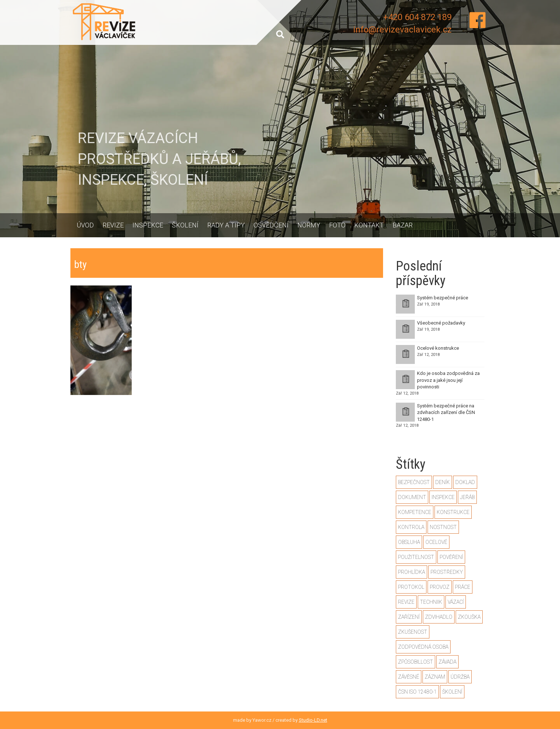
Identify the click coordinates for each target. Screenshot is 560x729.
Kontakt (369, 225)
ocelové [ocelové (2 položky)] (436, 542)
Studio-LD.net (313, 720)
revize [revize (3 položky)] (406, 602)
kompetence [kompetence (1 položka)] (415, 512)
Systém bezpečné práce (443, 298)
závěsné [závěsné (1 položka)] (409, 677)
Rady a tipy (226, 225)
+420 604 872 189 (417, 17)
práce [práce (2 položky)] (463, 587)
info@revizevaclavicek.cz (402, 30)
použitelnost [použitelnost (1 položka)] (416, 557)
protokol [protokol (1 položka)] (411, 587)
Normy (309, 225)
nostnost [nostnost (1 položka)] (443, 527)
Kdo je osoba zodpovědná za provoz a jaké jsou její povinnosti (448, 380)
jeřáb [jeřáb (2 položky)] (467, 497)
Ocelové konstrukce (438, 348)
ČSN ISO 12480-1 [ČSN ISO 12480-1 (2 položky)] (417, 692)
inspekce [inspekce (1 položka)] (443, 497)
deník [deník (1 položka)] (443, 482)
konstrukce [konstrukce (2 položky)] (453, 512)
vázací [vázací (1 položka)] (456, 602)
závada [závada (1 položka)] (447, 662)
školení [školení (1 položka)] (452, 692)
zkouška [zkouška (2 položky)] (469, 617)
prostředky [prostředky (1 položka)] (447, 572)
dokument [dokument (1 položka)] (412, 497)
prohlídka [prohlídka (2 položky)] (412, 572)
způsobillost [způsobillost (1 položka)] (416, 662)
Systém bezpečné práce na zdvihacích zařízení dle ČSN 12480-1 (446, 413)
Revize (113, 225)
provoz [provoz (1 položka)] (440, 587)
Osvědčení (271, 225)
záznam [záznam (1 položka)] (435, 677)
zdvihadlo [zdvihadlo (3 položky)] (439, 617)
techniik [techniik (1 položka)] (431, 602)
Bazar (403, 225)
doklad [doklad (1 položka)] (465, 482)
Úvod (85, 225)
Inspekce (148, 225)
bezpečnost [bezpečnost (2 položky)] (414, 482)
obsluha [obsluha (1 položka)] (409, 542)
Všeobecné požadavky (441, 323)
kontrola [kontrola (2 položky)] (411, 527)
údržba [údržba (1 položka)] (460, 677)
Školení (185, 225)
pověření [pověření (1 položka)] (451, 557)
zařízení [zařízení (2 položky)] (409, 617)
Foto (337, 225)
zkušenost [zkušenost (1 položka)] (413, 632)
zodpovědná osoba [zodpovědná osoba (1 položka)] (423, 647)
